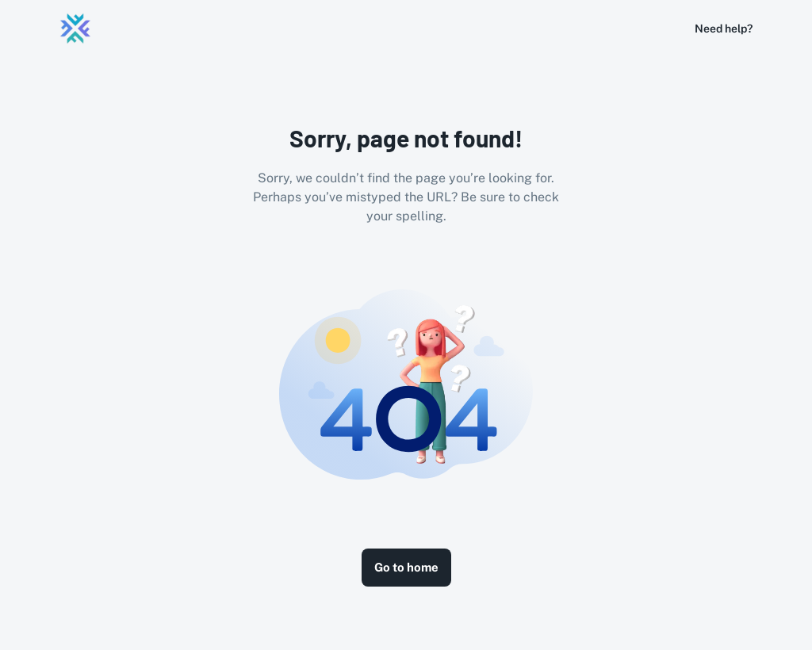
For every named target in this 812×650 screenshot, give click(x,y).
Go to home (406, 567)
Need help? (724, 29)
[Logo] (75, 29)
